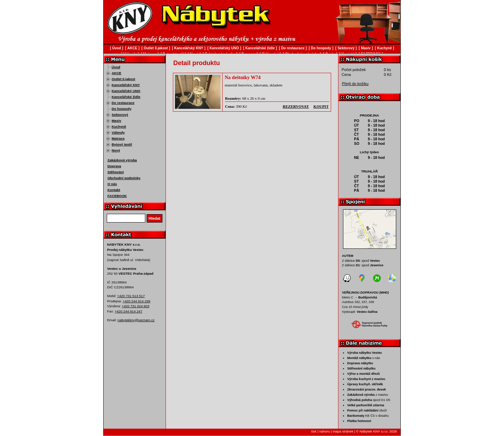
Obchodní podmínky (124, 178)
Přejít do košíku (355, 84)
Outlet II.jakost (123, 79)
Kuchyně (119, 126)
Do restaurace (123, 103)
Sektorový (120, 115)
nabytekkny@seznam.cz (136, 320)
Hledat (155, 218)
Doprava (114, 166)
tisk (314, 431)
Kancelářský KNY (126, 85)
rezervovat (296, 106)
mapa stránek (343, 431)
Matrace (118, 138)
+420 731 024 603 (136, 306)
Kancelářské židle (126, 97)
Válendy (118, 132)
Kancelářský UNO (126, 91)
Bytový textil (122, 144)
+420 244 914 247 (129, 311)
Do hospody (121, 109)
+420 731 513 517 (131, 296)
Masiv (116, 121)
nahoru (324, 431)
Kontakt (114, 190)
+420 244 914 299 (136, 301)
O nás (112, 184)
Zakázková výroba (122, 160)
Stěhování (116, 172)
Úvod (116, 67)
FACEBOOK (117, 196)
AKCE (117, 73)
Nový (116, 150)
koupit (321, 106)
